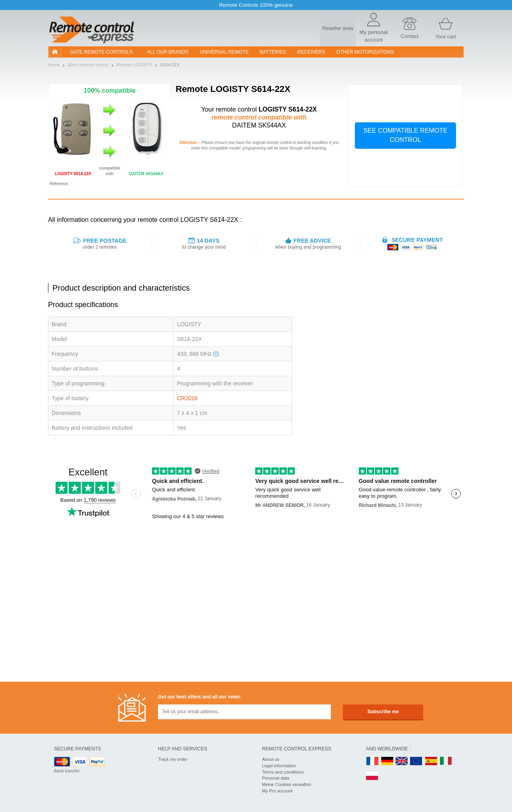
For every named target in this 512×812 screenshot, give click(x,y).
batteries (273, 52)
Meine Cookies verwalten (287, 784)
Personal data (276, 778)
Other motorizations (365, 52)
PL (372, 776)
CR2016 (187, 398)
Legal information (279, 766)
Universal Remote (224, 52)
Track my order (173, 759)
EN (416, 761)
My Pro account (277, 791)
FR (372, 761)
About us (271, 759)
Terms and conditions (283, 772)
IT (446, 761)
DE (387, 761)
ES (431, 761)
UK (402, 761)
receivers (311, 52)
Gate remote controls (101, 52)
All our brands (168, 52)
